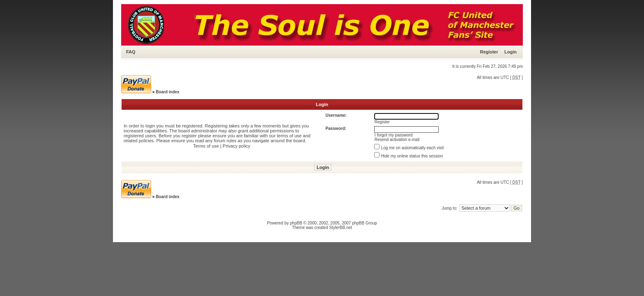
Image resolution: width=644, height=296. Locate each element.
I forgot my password (394, 135)
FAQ (131, 52)
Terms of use (206, 146)
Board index (168, 92)
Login (511, 52)
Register (489, 52)
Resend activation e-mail (397, 140)
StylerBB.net (341, 228)
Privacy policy (236, 146)
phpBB (296, 223)
